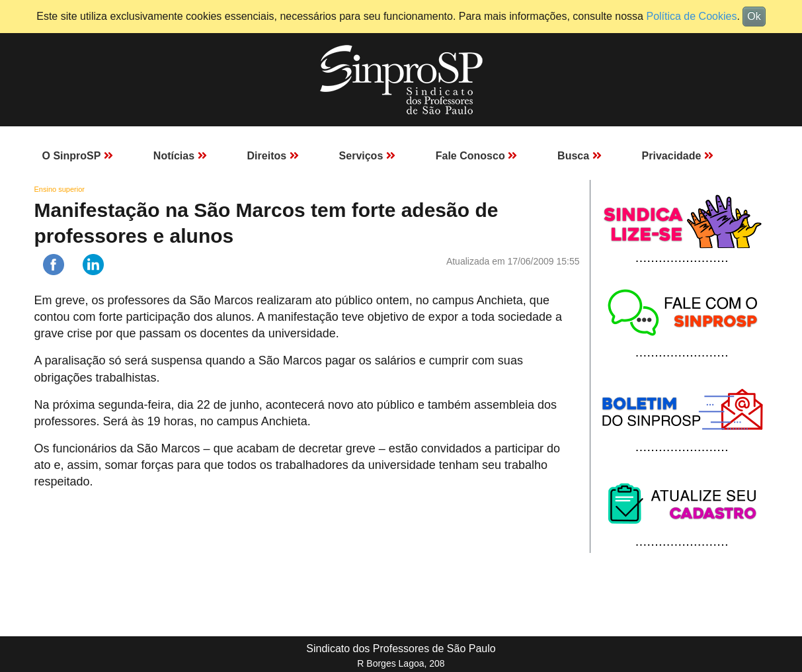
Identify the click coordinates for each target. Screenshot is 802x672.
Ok (754, 16)
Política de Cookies (691, 16)
